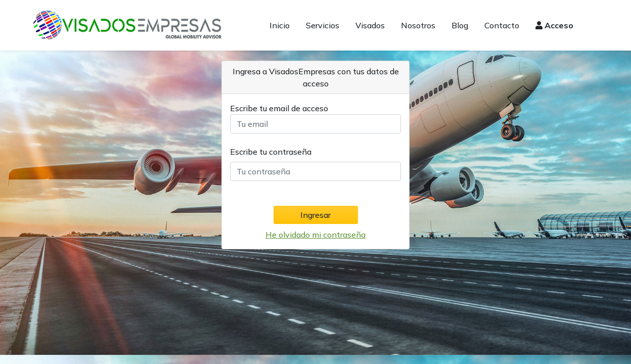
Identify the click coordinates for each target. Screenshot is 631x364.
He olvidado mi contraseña (315, 235)
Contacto (502, 25)
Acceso (554, 25)
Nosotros (418, 25)
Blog (460, 25)
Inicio (280, 25)
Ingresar (315, 215)
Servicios (323, 25)
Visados (370, 25)
